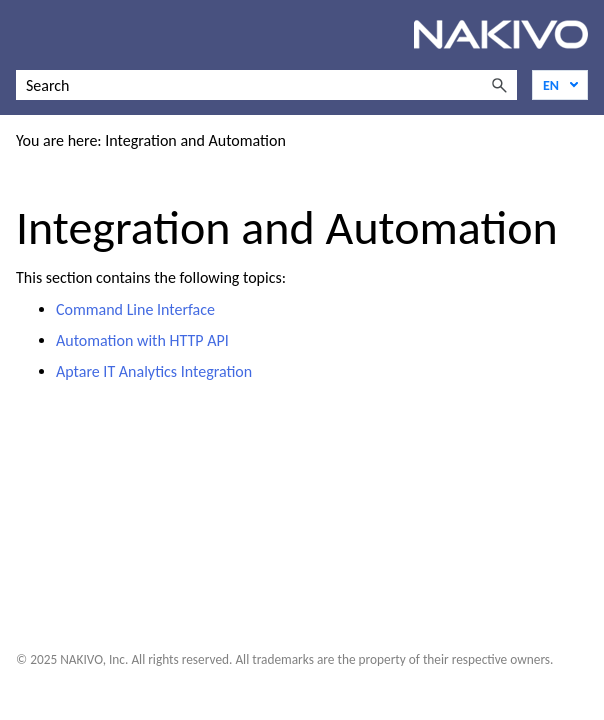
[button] (499, 85)
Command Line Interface (135, 309)
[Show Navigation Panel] (27, 35)
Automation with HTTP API (142, 340)
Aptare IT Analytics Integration (154, 371)
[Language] (560, 85)
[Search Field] (266, 85)
